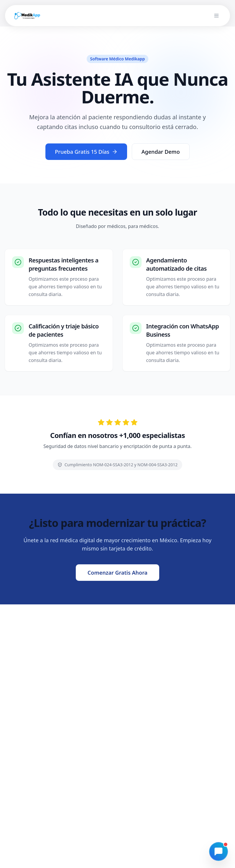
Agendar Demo (161, 152)
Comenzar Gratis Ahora (117, 573)
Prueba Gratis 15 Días (86, 152)
